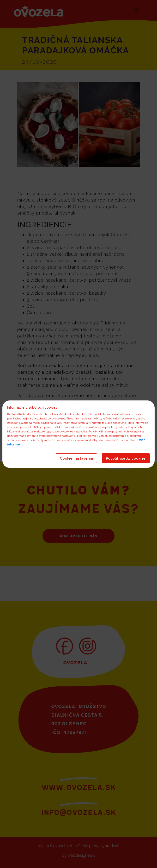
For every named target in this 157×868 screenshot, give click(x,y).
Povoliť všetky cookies (126, 458)
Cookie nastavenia (76, 458)
